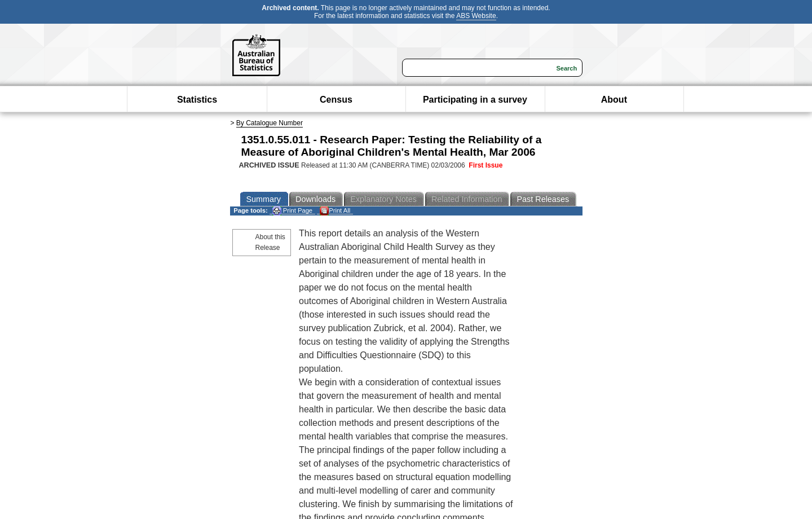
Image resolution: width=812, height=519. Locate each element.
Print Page (292, 211)
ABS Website (476, 16)
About (614, 100)
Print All (335, 211)
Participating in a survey (475, 100)
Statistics (197, 100)
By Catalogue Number (270, 123)
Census (336, 100)
